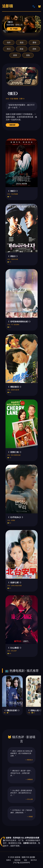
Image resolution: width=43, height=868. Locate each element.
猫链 (26, 860)
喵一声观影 (14, 29)
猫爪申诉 (34, 860)
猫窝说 (9, 860)
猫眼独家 (12, 125)
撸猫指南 (17, 860)
